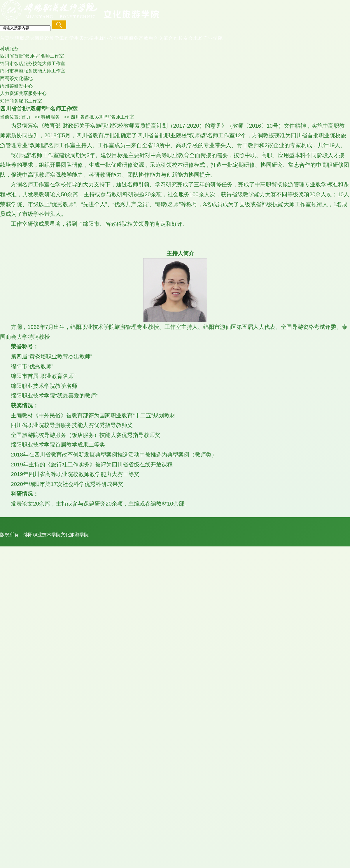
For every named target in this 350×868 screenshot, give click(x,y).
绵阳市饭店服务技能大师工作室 (33, 64)
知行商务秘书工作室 (21, 101)
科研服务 (129, 38)
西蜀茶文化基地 (16, 78)
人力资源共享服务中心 (23, 93)
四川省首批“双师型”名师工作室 (32, 56)
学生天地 (79, 38)
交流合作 (169, 38)
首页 (5, 38)
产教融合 (149, 38)
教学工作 (60, 38)
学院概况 (20, 38)
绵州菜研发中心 (16, 86)
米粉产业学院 (208, 38)
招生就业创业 (104, 38)
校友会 (186, 38)
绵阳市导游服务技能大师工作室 (33, 71)
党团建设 (40, 38)
